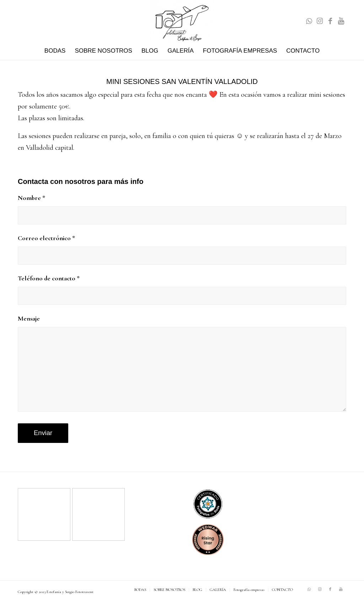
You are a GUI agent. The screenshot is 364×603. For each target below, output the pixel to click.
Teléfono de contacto (49, 278)
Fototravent (84, 592)
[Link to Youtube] (341, 21)
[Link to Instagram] (320, 21)
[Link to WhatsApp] (309, 21)
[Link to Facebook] (330, 21)
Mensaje (29, 318)
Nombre (31, 198)
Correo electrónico (46, 238)
